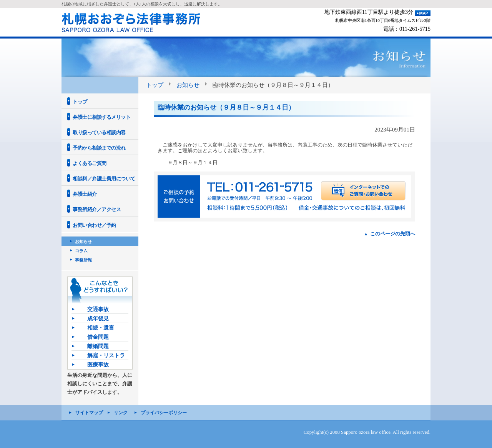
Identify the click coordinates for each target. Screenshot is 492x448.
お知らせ (188, 85)
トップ (155, 85)
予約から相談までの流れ (99, 148)
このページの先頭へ (393, 234)
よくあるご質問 (90, 163)
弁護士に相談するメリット (101, 117)
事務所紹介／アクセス (97, 209)
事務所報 (83, 260)
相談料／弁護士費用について (104, 179)
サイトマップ (89, 413)
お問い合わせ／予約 (94, 225)
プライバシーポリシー (164, 413)
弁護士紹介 (85, 194)
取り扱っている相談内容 (99, 132)
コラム (81, 251)
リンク (121, 413)
